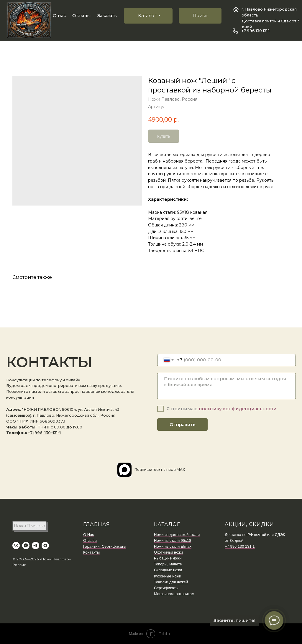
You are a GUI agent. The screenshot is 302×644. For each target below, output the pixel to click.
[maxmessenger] (45, 546)
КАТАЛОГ (167, 524)
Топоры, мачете (168, 564)
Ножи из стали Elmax (173, 546)
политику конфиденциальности (238, 409)
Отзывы (82, 16)
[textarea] (226, 386)
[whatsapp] (26, 546)
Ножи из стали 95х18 (173, 540)
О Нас (89, 535)
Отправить (183, 425)
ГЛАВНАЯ (97, 524)
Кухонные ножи (168, 576)
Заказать (107, 16)
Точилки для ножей (171, 582)
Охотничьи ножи (168, 552)
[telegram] (36, 546)
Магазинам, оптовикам (174, 594)
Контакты (91, 552)
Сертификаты (166, 588)
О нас (59, 16)
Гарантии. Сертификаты (105, 546)
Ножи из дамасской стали (177, 535)
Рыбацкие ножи (168, 558)
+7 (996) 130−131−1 (44, 433)
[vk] (16, 546)
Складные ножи (168, 570)
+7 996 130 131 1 (256, 31)
